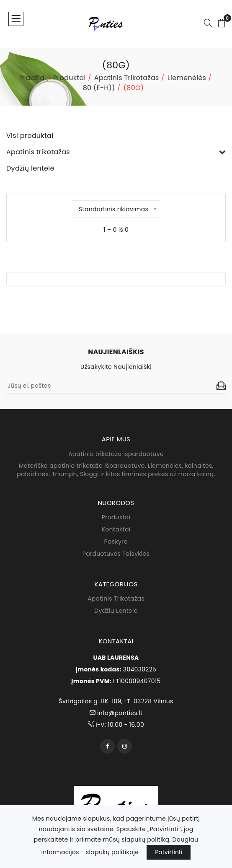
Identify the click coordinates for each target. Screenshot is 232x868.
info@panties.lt (116, 713)
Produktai (70, 78)
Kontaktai (116, 530)
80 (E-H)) (99, 88)
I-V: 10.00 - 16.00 (116, 725)
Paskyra (116, 542)
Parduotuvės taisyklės (116, 554)
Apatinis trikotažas (127, 78)
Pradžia (32, 78)
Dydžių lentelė (116, 611)
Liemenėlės (187, 78)
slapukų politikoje (112, 852)
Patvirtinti (169, 852)
